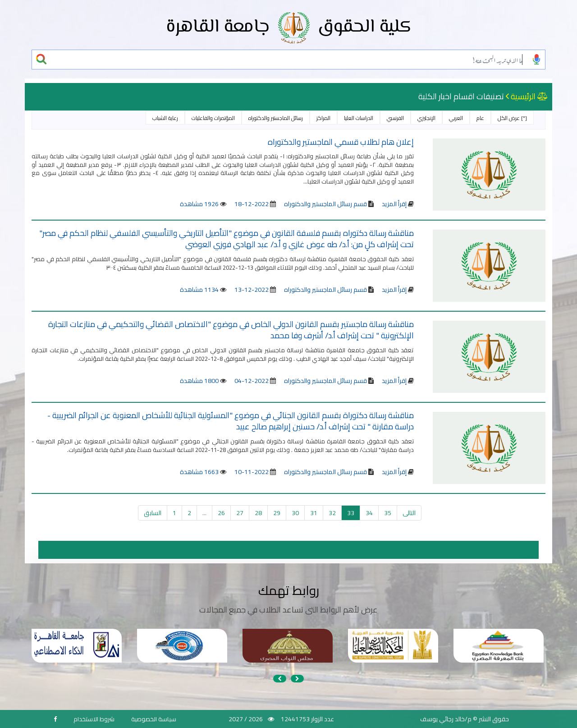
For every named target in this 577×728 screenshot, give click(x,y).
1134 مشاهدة (199, 290)
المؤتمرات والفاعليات (213, 118)
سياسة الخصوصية (154, 719)
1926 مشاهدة (199, 204)
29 (277, 513)
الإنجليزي (426, 118)
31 (314, 513)
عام (480, 118)
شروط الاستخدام (94, 719)
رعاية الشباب (165, 118)
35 (388, 513)
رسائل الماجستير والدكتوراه (276, 118)
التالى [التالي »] (409, 513)
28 (258, 513)
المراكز (323, 118)
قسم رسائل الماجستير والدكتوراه (325, 204)
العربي (456, 118)
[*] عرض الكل (512, 118)
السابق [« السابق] (153, 513)
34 (369, 513)
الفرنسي (395, 118)
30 (295, 513)
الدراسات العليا (359, 118)
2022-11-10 (252, 472)
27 (240, 513)
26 (221, 513)
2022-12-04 (252, 381)
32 (332, 513)
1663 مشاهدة (199, 472)
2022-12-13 (252, 290)
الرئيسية (523, 96)
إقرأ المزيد (394, 204)
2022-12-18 (252, 204)
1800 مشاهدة (199, 381)
